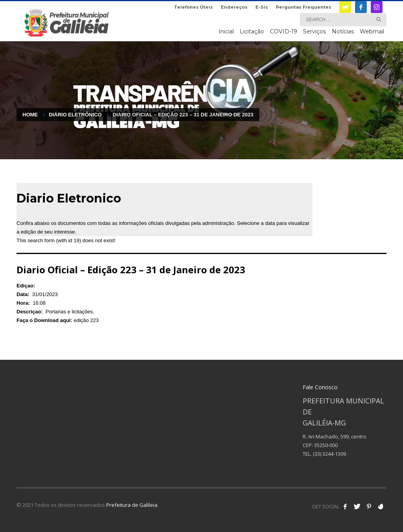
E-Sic (262, 7)
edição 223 (86, 320)
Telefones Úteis (193, 7)
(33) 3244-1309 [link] (329, 454)
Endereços (234, 7)
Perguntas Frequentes (304, 7)
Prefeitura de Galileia (132, 505)
